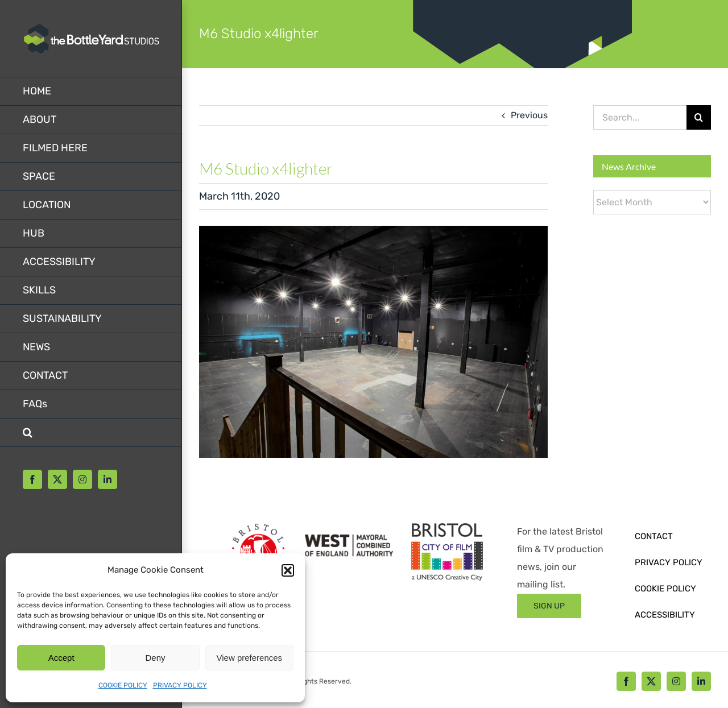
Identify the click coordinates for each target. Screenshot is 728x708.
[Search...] (640, 117)
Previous (529, 115)
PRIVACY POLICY (180, 685)
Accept (61, 658)
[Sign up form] (549, 606)
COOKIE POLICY (123, 685)
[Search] (699, 117)
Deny (155, 658)
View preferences (250, 658)
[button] (288, 570)
